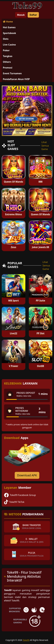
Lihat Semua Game (45, 146)
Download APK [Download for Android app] (27, 475)
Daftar (33, 15)
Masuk (21, 15)
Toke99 (26, 640)
